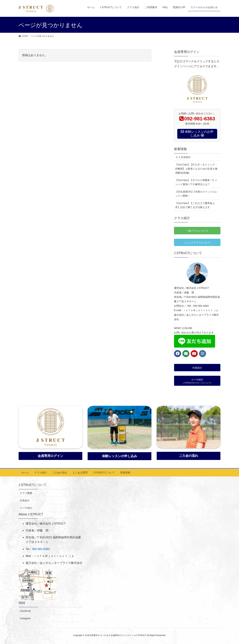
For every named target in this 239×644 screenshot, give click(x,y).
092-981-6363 (41, 549)
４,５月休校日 (183, 157)
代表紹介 (25, 500)
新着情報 (125, 473)
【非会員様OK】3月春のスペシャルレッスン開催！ (196, 194)
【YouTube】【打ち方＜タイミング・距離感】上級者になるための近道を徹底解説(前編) (196, 169)
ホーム (25, 473)
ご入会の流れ (60, 473)
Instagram (25, 618)
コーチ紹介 (26, 508)
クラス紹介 (41, 473)
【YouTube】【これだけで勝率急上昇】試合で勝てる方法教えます (195, 205)
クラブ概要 (26, 493)
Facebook (25, 611)
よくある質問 (80, 473)
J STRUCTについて (104, 473)
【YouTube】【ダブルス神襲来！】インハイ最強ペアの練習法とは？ (196, 182)
